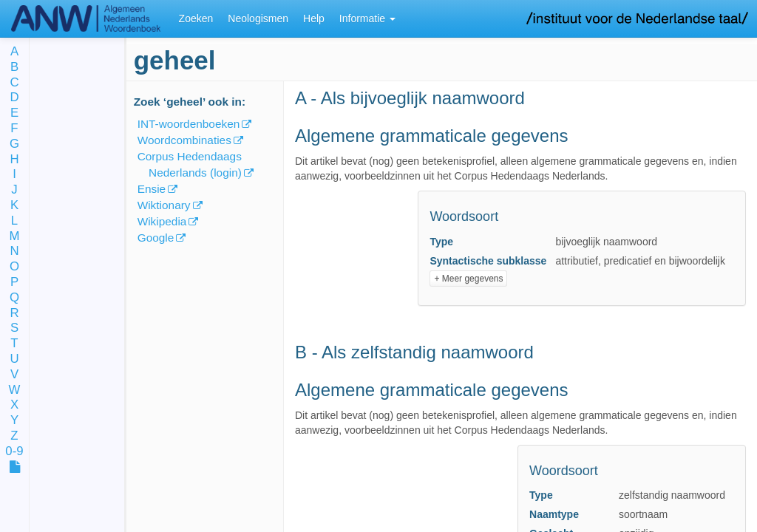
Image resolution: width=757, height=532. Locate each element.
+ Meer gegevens (468, 279)
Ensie (152, 189)
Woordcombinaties (184, 140)
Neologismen (258, 18)
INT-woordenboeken (189, 124)
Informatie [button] (367, 18)
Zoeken (196, 18)
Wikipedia (162, 221)
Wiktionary (164, 205)
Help (314, 18)
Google (156, 238)
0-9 (14, 452)
